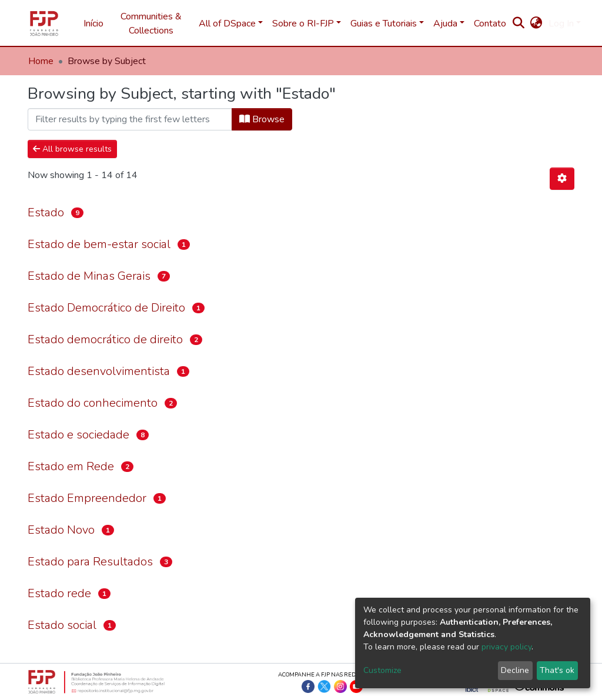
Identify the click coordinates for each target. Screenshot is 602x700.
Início (93, 24)
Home (41, 61)
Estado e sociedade (78, 435)
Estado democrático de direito (105, 339)
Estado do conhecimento (93, 403)
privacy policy (506, 647)
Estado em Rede (71, 466)
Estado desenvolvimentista (99, 371)
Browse (262, 119)
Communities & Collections (151, 24)
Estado (46, 212)
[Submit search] (519, 24)
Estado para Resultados (90, 562)
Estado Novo (61, 530)
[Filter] (130, 119)
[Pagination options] (562, 179)
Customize (382, 670)
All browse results (72, 149)
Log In (561, 24)
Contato (490, 24)
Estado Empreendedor (87, 498)
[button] (536, 24)
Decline (515, 670)
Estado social (62, 625)
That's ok (557, 670)
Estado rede (59, 593)
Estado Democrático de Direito (106, 308)
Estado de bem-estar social (99, 244)
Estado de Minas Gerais (89, 276)
